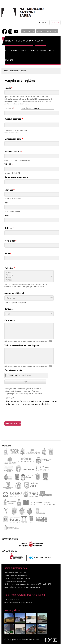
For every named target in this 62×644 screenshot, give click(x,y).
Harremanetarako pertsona (17, 177)
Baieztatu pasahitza (14, 119)
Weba (7, 216)
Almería (29, 280)
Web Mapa (33, 639)
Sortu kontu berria (18, 71)
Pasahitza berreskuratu (47, 31)
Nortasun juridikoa (13, 152)
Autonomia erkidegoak (14, 293)
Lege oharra (22, 639)
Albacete (29, 275)
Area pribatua (28, 31)
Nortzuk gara (24, 41)
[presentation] (28, 411)
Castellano (44, 22)
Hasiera (9, 41)
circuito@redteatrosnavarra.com (18, 602)
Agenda (39, 41)
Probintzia (10, 268)
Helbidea (9, 228)
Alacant (29, 278)
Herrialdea (9, 309)
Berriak (9, 60)
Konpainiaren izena (14, 139)
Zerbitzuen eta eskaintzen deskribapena (22, 345)
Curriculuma (10, 320)
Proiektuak (46, 50)
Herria (8, 254)
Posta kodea (10, 241)
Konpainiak (11, 50)
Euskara (56, 22)
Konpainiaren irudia (14, 370)
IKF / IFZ (9, 164)
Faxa (6, 203)
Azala (6, 71)
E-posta (8, 88)
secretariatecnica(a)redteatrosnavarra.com (23, 587)
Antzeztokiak (28, 50)
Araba (29, 273)
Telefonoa (9, 190)
